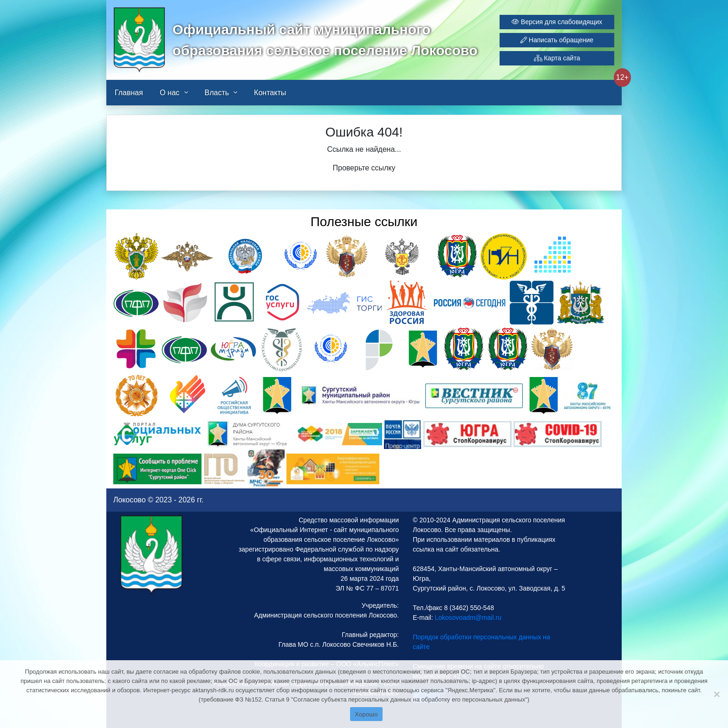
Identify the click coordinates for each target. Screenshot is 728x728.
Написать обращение (557, 40)
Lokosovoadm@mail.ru (467, 617)
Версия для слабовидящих (557, 22)
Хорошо (366, 714)
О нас (170, 93)
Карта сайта (557, 58)
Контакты (270, 93)
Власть (217, 93)
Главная (129, 93)
